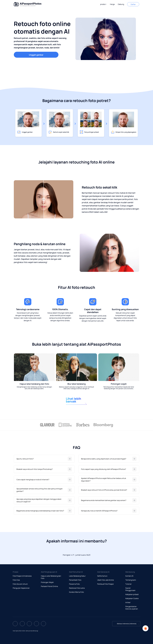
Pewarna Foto (74, 584)
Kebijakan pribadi (132, 594)
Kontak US (129, 576)
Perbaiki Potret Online (49, 586)
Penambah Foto (75, 580)
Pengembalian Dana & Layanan (132, 608)
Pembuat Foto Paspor (106, 584)
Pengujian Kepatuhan (21, 588)
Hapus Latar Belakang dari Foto (51, 577)
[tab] (44, 459)
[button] (103, 4)
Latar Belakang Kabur (77, 576)
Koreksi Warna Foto (76, 592)
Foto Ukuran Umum (20, 584)
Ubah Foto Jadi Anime (106, 580)
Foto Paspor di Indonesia (22, 576)
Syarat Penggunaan (130, 589)
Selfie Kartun (102, 576)
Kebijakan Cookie (132, 598)
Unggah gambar (36, 55)
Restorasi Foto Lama (77, 588)
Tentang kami (131, 580)
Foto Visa (16, 580)
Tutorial (128, 584)
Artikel (128, 602)
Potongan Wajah (47, 582)
